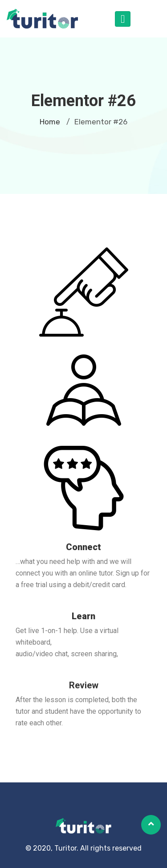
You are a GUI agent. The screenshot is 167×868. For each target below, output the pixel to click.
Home (50, 122)
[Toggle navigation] (123, 19)
